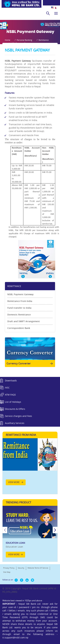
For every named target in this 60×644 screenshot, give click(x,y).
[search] (48, 13)
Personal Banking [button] (24, 40)
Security (21, 568)
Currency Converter (30, 363)
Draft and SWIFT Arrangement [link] (24, 321)
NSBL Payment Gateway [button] (21, 43)
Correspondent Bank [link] (19, 328)
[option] (30, 533)
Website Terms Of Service (38, 568)
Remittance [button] (44, 40)
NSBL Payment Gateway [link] (20, 294)
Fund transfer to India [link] (19, 308)
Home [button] (8, 40)
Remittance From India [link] (20, 301)
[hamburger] (56, 13)
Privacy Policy (9, 568)
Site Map (7, 572)
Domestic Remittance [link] (19, 315)
